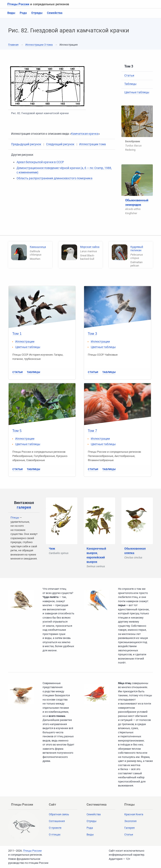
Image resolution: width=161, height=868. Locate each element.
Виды (11, 13)
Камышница (38, 247)
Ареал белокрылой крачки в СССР (40, 162)
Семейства (55, 13)
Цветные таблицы (137, 92)
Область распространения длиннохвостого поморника (55, 178)
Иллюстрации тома (93, 144)
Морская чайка (90, 247)
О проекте (55, 828)
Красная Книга (134, 814)
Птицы (15, 518)
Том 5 (17, 431)
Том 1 (17, 334)
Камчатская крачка (85, 134)
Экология (130, 821)
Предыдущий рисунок (26, 144)
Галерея (129, 828)
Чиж (52, 549)
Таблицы (130, 84)
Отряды (37, 13)
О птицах (55, 834)
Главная (13, 45)
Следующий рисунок (60, 144)
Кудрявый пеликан (137, 249)
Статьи (129, 75)
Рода (23, 13)
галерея (24, 507)
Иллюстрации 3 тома (39, 45)
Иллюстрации (25, 342)
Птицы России (18, 4)
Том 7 (92, 431)
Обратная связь (59, 814)
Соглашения (57, 821)
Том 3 (92, 334)
